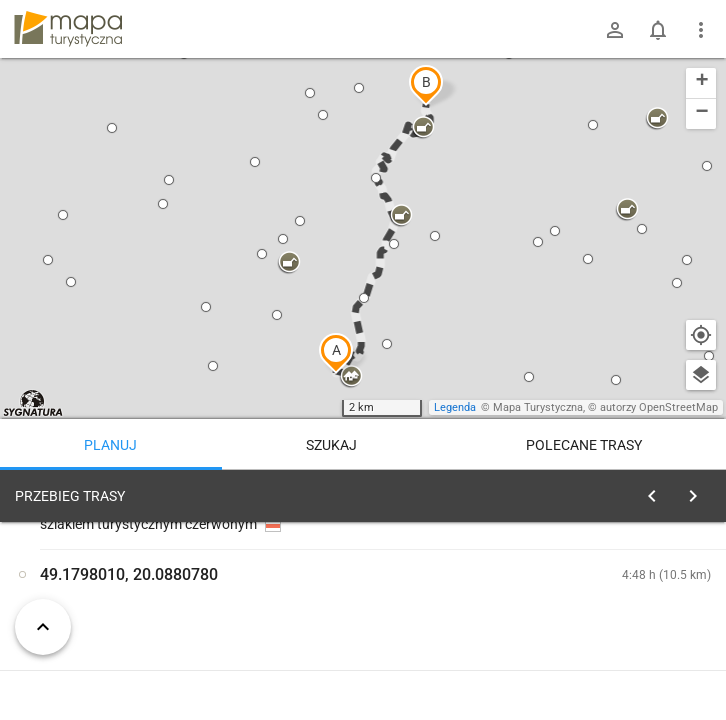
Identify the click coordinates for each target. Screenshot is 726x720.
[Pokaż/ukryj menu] (701, 30)
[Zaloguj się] (615, 30)
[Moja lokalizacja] (701, 335)
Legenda (455, 407)
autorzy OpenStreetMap (659, 407)
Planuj (110, 445)
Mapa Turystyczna (538, 407)
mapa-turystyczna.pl (68, 29)
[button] (336, 353)
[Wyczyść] (699, 491)
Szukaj (331, 445)
